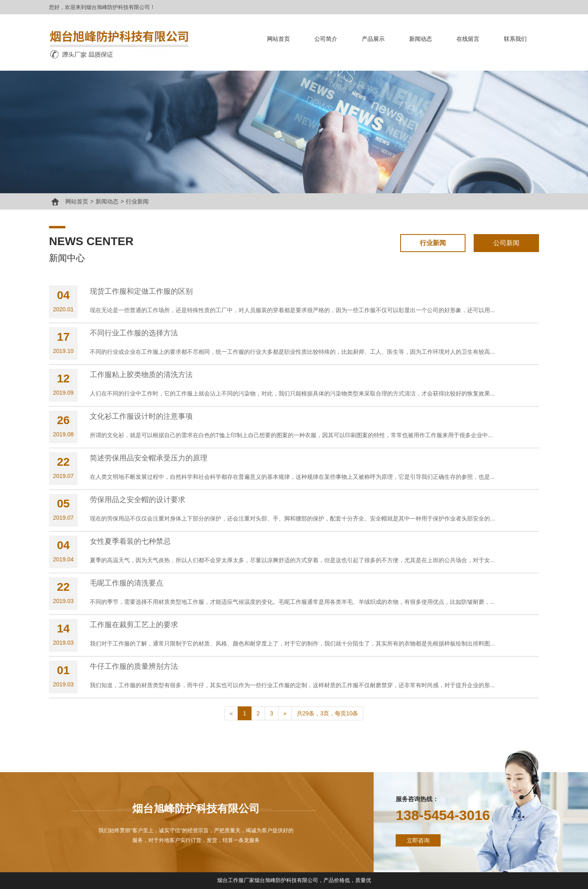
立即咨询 (418, 840)
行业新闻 (137, 201)
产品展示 (373, 39)
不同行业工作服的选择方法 (134, 333)
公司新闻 (506, 243)
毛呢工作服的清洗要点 (127, 583)
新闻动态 (421, 39)
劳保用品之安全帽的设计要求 (138, 500)
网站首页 (278, 39)
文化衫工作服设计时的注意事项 (141, 416)
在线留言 (468, 39)
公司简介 (326, 39)
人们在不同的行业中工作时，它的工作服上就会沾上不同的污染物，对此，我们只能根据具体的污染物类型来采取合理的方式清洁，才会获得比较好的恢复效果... (292, 393)
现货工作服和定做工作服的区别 (141, 291)
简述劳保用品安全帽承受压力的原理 (149, 458)
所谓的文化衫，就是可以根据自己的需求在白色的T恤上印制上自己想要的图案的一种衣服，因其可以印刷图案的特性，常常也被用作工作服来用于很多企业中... (291, 435)
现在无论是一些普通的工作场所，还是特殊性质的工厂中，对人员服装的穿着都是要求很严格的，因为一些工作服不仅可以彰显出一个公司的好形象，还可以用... (292, 310)
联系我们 (515, 39)
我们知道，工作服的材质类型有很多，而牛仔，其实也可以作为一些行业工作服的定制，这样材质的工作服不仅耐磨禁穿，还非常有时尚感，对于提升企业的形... (292, 685)
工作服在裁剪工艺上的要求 (134, 625)
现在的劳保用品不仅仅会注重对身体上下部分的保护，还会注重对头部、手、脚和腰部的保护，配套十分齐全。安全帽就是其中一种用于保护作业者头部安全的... (292, 518)
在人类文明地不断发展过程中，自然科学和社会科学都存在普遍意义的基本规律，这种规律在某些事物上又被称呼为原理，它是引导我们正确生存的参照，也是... (292, 477)
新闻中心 (67, 258)
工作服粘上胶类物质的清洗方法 (141, 375)
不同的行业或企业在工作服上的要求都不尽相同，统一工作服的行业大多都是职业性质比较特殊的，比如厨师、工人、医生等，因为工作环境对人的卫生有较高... (292, 352)
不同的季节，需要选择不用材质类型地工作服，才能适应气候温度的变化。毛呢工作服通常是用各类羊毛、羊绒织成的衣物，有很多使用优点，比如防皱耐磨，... (292, 602)
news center (91, 241)
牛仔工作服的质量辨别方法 (134, 666)
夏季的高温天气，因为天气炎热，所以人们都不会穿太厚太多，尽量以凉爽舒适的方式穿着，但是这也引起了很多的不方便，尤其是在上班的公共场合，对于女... (292, 560)
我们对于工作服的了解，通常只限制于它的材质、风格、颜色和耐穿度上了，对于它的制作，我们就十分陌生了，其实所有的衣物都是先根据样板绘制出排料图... (292, 643)
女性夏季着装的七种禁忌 (130, 541)
